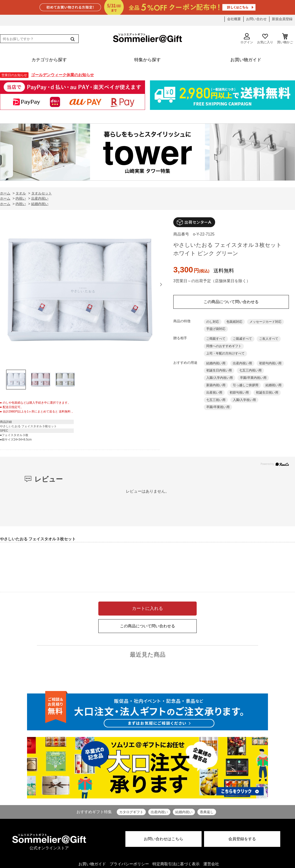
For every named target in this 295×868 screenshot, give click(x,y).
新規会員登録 (282, 19)
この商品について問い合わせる (231, 302)
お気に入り (265, 39)
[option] (80, 291)
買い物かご (285, 39)
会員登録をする (242, 839)
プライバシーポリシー (129, 864)
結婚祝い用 (273, 385)
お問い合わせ (256, 19)
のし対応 (213, 322)
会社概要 (234, 19)
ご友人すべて (269, 339)
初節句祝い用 (239, 392)
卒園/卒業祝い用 (218, 407)
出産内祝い (159, 812)
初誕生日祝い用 (267, 392)
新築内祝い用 (216, 385)
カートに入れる (147, 608)
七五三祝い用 (216, 400)
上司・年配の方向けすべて (225, 353)
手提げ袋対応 (216, 329)
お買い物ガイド (92, 864)
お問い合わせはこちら (163, 839)
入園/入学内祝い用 (220, 378)
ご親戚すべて (242, 339)
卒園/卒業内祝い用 (253, 378)
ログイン (247, 39)
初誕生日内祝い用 (219, 370)
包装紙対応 (234, 322)
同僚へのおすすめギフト (224, 346)
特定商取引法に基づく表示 (176, 864)
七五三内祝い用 (250, 370)
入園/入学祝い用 (244, 400)
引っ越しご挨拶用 (246, 385)
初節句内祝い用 (270, 363)
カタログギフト (131, 812)
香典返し (207, 812)
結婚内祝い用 (216, 363)
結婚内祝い (184, 812)
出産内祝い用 (242, 363)
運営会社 (211, 864)
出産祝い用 (214, 392)
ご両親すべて (216, 339)
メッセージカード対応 (265, 322)
